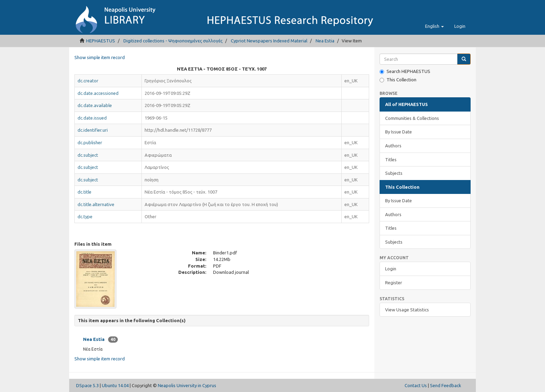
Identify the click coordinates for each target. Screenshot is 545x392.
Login (391, 269)
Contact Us (416, 385)
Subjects (394, 173)
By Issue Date (398, 132)
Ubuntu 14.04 (115, 385)
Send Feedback (446, 385)
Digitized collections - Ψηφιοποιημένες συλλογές (173, 41)
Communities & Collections (412, 118)
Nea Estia (325, 41)
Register (394, 283)
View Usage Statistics (407, 310)
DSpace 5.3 (87, 385)
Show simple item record (100, 57)
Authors (393, 146)
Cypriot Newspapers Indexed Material (269, 41)
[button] (434, 26)
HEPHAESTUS (101, 41)
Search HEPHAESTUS (405, 71)
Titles (391, 160)
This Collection (398, 80)
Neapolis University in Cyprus (187, 385)
